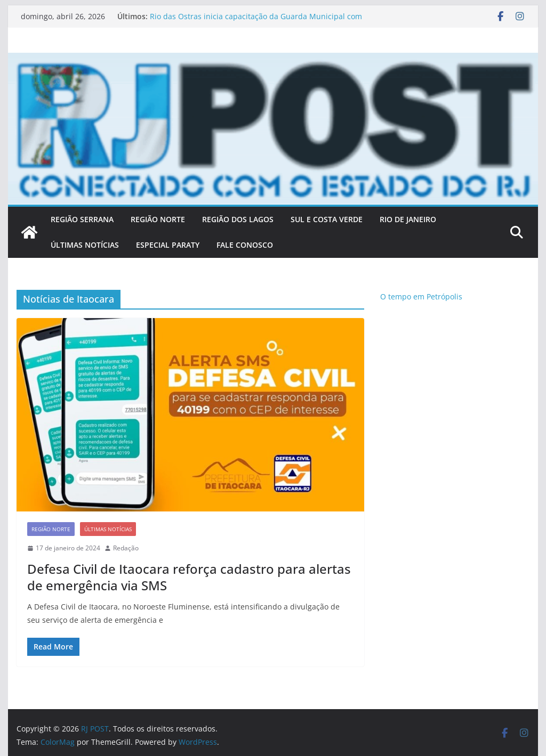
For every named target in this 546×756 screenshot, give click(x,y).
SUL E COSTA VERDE (327, 219)
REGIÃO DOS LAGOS (238, 219)
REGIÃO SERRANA (82, 219)
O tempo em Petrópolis (421, 296)
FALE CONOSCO (245, 245)
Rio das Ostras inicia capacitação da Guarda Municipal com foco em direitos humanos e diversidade (256, 22)
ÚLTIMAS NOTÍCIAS (85, 245)
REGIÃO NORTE (158, 219)
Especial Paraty (168, 245)
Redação (126, 548)
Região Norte (51, 529)
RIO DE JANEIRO (408, 219)
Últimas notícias (108, 529)
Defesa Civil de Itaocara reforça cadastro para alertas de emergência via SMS (189, 577)
